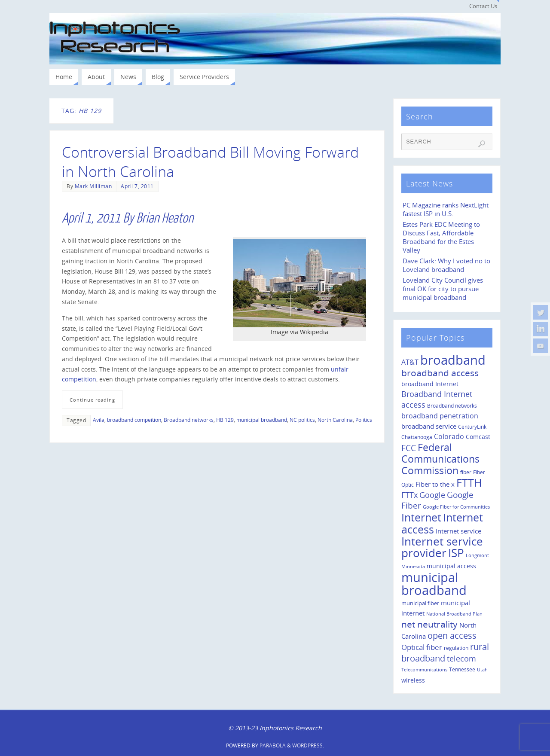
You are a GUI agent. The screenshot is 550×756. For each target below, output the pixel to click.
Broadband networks (189, 420)
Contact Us (483, 6)
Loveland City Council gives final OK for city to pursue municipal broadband (443, 289)
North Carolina (335, 420)
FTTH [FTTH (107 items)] (469, 482)
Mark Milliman (93, 186)
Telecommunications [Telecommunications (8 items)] (424, 670)
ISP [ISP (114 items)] (456, 553)
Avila (99, 420)
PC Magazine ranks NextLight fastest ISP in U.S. (446, 209)
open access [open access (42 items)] (452, 636)
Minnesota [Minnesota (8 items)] (413, 567)
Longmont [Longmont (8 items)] (477, 555)
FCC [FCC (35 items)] (409, 448)
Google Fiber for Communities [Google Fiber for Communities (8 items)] (456, 507)
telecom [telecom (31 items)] (461, 658)
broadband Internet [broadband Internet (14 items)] (430, 384)
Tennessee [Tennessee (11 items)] (462, 669)
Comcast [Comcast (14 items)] (478, 437)
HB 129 (225, 420)
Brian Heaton (165, 218)
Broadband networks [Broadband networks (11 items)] (452, 406)
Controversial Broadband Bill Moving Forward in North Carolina (210, 162)
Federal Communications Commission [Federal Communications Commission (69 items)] (440, 459)
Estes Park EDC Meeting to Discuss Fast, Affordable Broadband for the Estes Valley (441, 237)
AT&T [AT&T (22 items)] (410, 362)
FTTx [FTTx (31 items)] (409, 495)
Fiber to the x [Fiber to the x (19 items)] (435, 484)
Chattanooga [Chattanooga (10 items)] (417, 437)
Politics (364, 420)
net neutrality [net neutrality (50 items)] (429, 624)
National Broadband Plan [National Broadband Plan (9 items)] (454, 614)
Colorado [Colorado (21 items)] (449, 436)
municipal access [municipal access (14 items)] (451, 566)
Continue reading (92, 400)
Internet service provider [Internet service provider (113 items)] (442, 547)
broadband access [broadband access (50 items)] (440, 373)
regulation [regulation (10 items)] (456, 648)
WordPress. (308, 745)
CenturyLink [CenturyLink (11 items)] (472, 427)
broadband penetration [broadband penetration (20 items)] (440, 416)
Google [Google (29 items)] (432, 495)
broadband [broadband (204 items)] (453, 360)
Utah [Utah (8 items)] (482, 670)
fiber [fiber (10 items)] (466, 472)
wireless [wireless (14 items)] (413, 680)
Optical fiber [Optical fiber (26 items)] (422, 647)
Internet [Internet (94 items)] (421, 517)
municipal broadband (262, 420)
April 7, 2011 (137, 186)
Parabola (273, 745)
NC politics (302, 420)
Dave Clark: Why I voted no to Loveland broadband (446, 265)
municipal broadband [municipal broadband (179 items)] (434, 584)
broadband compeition (134, 420)
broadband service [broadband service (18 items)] (429, 426)
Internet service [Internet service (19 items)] (458, 531)
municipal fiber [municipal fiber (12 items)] (420, 603)
